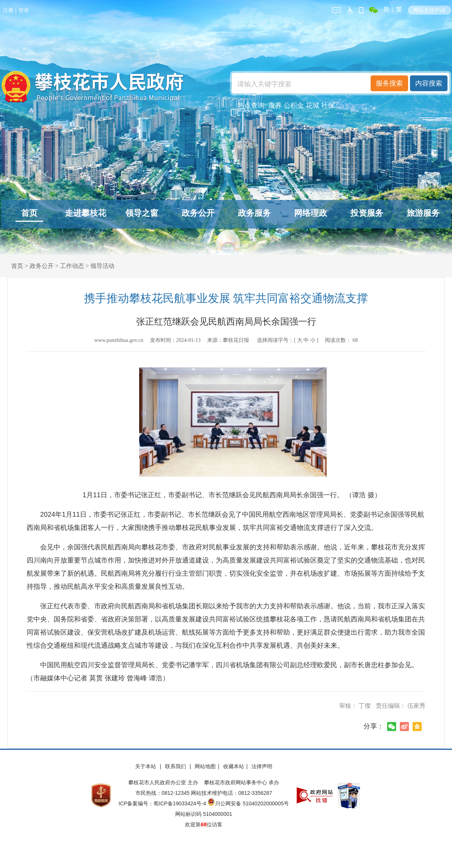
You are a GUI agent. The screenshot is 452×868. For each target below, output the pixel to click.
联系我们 (176, 766)
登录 (24, 10)
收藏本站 (234, 766)
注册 (8, 10)
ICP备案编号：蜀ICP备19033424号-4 (163, 803)
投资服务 (367, 213)
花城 (312, 105)
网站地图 (205, 766)
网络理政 (311, 213)
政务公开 (198, 213)
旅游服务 (423, 213)
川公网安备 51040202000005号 (248, 803)
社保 (328, 105)
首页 (29, 213)
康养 (275, 105)
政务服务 (254, 213)
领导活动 (102, 266)
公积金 (294, 105)
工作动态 (72, 266)
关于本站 (146, 766)
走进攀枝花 (86, 213)
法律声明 (262, 766)
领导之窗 (142, 213)
